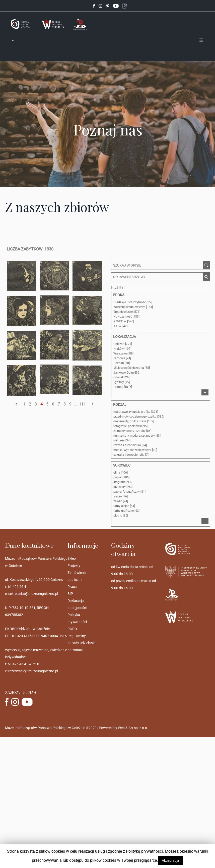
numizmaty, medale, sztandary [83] (137, 436)
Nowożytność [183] (126, 317)
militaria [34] (122, 440)
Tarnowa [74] (122, 358)
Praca (72, 587)
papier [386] (121, 477)
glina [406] (121, 473)
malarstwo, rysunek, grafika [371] (136, 412)
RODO (72, 629)
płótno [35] (121, 516)
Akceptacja (170, 860)
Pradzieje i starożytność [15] (132, 302)
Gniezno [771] (123, 344)
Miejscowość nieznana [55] (132, 368)
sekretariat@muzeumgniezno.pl (33, 594)
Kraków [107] (122, 349)
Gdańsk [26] (121, 377)
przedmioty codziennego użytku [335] (139, 417)
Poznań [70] (122, 363)
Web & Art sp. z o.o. (133, 728)
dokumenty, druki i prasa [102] (134, 421)
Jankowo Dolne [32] (127, 373)
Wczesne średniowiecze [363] (133, 307)
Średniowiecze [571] (127, 312)
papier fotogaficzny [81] (129, 492)
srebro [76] (121, 496)
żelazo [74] (121, 501)
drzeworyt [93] (123, 487)
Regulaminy (77, 636)
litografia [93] (122, 482)
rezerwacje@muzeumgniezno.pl (33, 671)
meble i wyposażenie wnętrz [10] (135, 450)
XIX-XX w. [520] (124, 321)
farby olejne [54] (124, 506)
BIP (70, 594)
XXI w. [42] (120, 326)
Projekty (74, 566)
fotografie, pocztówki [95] (130, 426)
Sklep (72, 558)
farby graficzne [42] (126, 511)
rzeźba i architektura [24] (130, 445)
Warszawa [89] (123, 353)
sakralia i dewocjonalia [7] (131, 455)
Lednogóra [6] (123, 387)
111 (82, 404)
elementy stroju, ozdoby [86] (132, 431)
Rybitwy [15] (122, 382)
